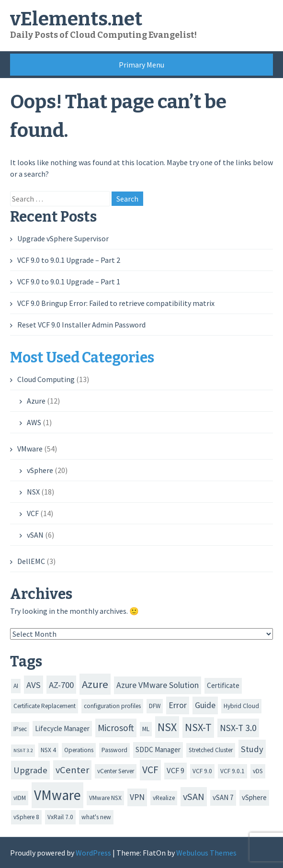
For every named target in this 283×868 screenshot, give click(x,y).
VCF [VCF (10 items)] (150, 770)
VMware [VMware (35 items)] (57, 795)
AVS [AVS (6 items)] (34, 685)
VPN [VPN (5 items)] (137, 797)
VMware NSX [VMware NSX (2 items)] (105, 798)
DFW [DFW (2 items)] (155, 706)
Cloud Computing (46, 379)
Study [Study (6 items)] (252, 749)
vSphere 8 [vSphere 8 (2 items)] (26, 817)
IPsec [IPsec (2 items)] (20, 729)
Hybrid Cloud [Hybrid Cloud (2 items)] (241, 706)
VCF (33, 513)
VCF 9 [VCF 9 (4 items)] (175, 771)
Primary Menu (141, 65)
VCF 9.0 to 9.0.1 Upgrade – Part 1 (69, 282)
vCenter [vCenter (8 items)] (72, 770)
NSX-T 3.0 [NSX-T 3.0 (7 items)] (238, 728)
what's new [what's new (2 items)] (96, 817)
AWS (34, 422)
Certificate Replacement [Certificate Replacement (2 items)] (45, 706)
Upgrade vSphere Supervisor (63, 238)
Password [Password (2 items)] (114, 750)
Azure (36, 401)
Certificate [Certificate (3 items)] (223, 685)
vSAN (35, 535)
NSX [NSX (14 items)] (167, 727)
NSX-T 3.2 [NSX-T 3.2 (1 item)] (23, 750)
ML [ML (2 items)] (146, 729)
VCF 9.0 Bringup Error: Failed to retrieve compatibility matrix (116, 303)
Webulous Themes (206, 853)
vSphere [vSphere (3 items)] (254, 797)
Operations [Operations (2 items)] (79, 750)
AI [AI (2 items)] (16, 686)
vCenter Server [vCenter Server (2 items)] (116, 771)
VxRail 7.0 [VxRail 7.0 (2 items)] (60, 817)
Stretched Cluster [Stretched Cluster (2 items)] (211, 750)
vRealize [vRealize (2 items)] (164, 798)
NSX (33, 492)
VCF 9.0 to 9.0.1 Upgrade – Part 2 (69, 260)
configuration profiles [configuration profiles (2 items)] (112, 706)
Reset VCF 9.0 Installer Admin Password (81, 325)
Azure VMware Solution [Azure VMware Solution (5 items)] (158, 685)
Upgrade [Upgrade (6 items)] (30, 770)
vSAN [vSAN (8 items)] (194, 797)
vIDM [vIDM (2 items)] (20, 798)
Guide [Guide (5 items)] (205, 705)
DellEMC (31, 561)
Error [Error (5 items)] (178, 705)
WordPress (93, 853)
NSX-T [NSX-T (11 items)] (198, 727)
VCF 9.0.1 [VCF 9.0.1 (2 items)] (232, 771)
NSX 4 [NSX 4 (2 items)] (48, 750)
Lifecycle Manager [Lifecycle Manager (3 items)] (62, 728)
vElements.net (76, 19)
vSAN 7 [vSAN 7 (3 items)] (223, 797)
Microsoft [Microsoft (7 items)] (116, 728)
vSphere (40, 470)
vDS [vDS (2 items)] (258, 771)
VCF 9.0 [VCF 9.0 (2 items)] (202, 771)
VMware (30, 449)
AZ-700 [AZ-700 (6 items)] (61, 685)
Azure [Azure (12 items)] (95, 684)
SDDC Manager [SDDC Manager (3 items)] (158, 750)
